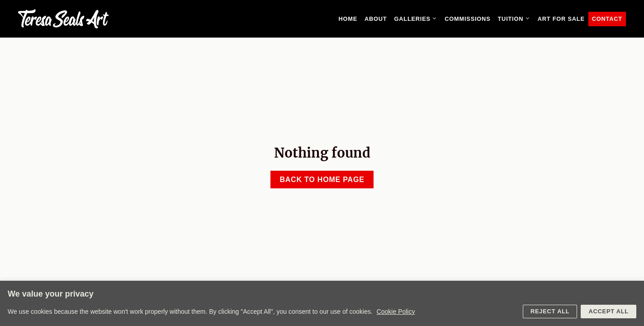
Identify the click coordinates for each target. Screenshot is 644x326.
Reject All (550, 311)
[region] (322, 303)
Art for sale (561, 19)
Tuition (516, 19)
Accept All (608, 311)
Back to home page (322, 180)
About (376, 19)
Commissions (467, 19)
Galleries (417, 19)
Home (348, 19)
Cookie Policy (396, 312)
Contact (607, 19)
